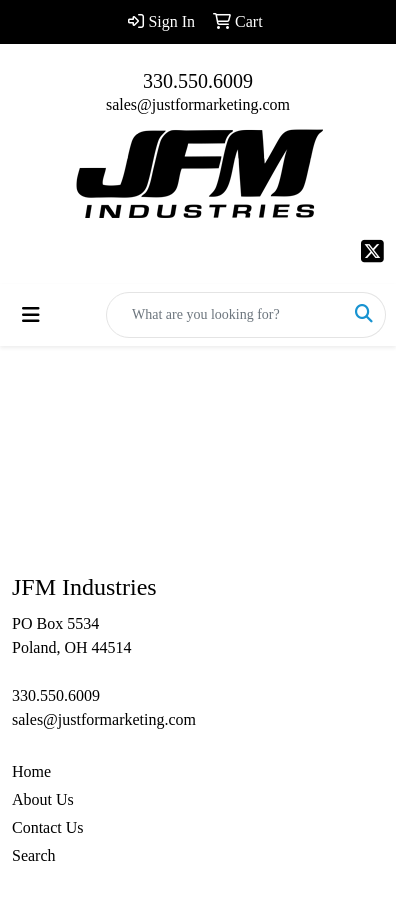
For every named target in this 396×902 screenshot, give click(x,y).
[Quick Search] (225, 315)
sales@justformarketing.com (198, 104)
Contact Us (48, 827)
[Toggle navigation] (31, 315)
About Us (43, 799)
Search (34, 855)
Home (31, 771)
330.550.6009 (198, 81)
